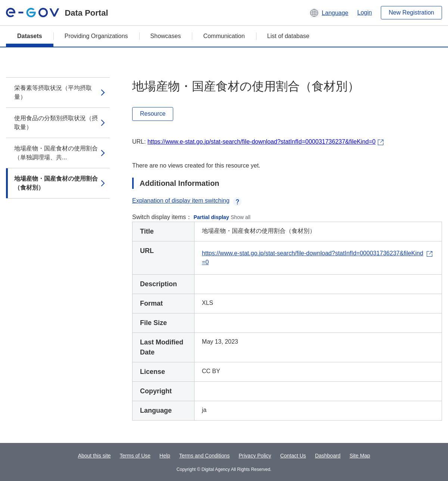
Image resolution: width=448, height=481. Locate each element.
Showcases (166, 36)
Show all (241, 217)
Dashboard (328, 456)
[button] (329, 13)
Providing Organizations (96, 36)
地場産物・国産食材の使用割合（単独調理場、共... (56, 153)
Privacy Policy (255, 456)
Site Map (360, 456)
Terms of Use (135, 456)
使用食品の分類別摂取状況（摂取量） (56, 123)
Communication (224, 36)
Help (165, 456)
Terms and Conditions (204, 456)
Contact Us (293, 456)
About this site (94, 456)
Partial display (211, 217)
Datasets (30, 36)
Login (365, 13)
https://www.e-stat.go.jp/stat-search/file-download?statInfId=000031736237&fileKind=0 (262, 142)
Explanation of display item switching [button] (187, 201)
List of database (288, 36)
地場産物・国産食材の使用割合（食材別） (56, 183)
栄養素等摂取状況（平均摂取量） (53, 92)
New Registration (411, 13)
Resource (153, 114)
